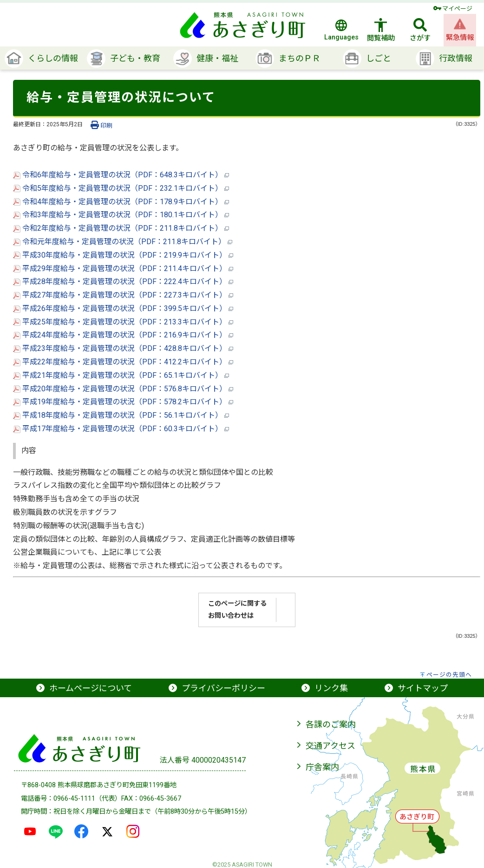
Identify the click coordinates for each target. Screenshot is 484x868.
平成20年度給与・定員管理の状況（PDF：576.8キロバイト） (123, 389)
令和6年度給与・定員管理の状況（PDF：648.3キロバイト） (121, 175)
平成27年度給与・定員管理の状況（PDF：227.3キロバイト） (123, 295)
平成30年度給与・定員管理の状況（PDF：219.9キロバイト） (123, 255)
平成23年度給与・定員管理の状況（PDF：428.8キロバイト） (123, 348)
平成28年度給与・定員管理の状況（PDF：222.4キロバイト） (123, 282)
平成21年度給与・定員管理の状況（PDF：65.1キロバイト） (121, 375)
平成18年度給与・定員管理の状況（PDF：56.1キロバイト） (121, 415)
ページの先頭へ (449, 675)
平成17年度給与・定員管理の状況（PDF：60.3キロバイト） (121, 429)
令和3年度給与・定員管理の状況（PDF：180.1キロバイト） (121, 215)
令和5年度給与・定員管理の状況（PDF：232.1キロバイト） (121, 188)
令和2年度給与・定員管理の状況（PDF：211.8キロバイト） (121, 228)
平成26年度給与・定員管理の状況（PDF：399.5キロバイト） (123, 308)
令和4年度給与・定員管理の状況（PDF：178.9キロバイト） (121, 202)
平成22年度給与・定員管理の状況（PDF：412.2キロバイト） (123, 362)
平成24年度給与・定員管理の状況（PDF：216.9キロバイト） (123, 335)
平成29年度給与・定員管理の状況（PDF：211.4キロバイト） (123, 269)
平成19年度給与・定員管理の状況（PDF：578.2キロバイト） (123, 402)
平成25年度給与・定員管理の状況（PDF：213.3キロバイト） (123, 322)
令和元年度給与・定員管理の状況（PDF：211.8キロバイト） (123, 242)
